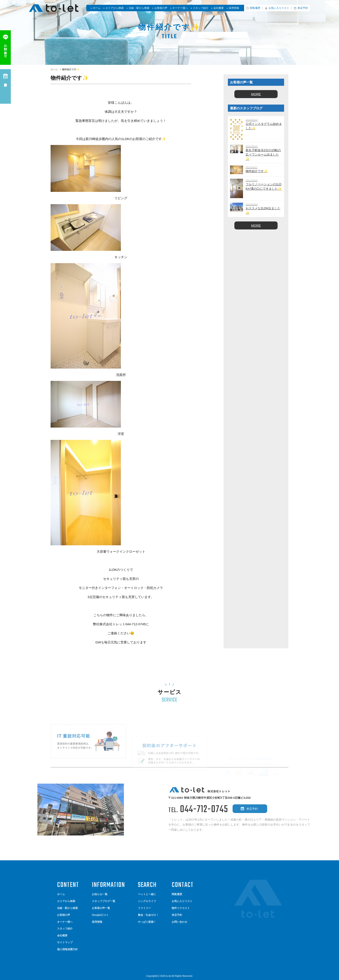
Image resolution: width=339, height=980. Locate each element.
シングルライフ (147, 901)
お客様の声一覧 (101, 908)
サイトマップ (65, 942)
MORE (256, 94)
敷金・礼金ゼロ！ (148, 915)
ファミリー (144, 908)
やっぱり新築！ (147, 922)
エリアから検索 (115, 8)
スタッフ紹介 (201, 8)
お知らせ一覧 (100, 894)
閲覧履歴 (255, 8)
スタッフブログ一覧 (104, 901)
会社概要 (219, 8)
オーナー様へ (180, 8)
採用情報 (234, 8)
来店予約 (303, 8)
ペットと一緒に (147, 894)
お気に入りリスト (279, 8)
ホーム (97, 8)
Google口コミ (100, 915)
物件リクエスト (181, 908)
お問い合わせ (179, 922)
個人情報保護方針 (67, 949)
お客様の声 (161, 8)
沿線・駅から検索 (139, 8)
